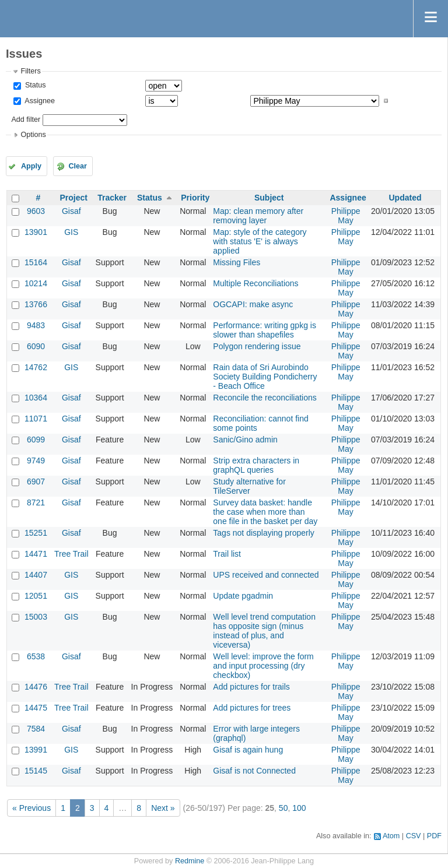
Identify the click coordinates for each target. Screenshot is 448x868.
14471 (36, 554)
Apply (31, 166)
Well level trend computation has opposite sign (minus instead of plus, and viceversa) (264, 631)
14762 (36, 367)
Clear (78, 166)
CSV (414, 836)
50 (283, 808)
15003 (36, 617)
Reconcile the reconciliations (265, 398)
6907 (36, 482)
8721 (36, 502)
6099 (36, 440)
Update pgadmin (243, 596)
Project (74, 198)
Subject (269, 198)
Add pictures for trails (251, 687)
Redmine (190, 861)
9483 (36, 325)
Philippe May (346, 216)
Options (33, 135)
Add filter (26, 120)
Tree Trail (71, 554)
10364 (36, 398)
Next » (163, 808)
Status (34, 85)
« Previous (32, 808)
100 (299, 808)
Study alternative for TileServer (249, 486)
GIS (71, 232)
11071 (36, 419)
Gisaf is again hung (248, 750)
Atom (391, 836)
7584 (36, 729)
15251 (36, 533)
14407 (36, 575)
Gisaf (71, 211)
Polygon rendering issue (257, 346)
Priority (195, 198)
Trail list (227, 554)
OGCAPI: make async (253, 304)
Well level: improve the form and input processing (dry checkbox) (263, 666)
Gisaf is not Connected (254, 771)
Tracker (112, 198)
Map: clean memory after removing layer (258, 216)
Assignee (39, 101)
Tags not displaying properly (264, 533)
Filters (30, 71)
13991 (36, 750)
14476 (36, 687)
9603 (36, 211)
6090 (36, 346)
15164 (36, 262)
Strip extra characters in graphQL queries (256, 465)
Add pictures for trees (252, 708)
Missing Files (237, 262)
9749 (36, 461)
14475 (36, 708)
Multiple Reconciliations (256, 283)
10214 (36, 283)
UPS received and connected (266, 575)
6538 (36, 656)
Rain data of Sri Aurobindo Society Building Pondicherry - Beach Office (265, 377)
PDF (434, 836)
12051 (36, 596)
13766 (36, 304)
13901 (36, 232)
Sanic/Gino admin (245, 440)
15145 (36, 771)
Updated (405, 198)
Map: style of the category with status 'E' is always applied (260, 241)
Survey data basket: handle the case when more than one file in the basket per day (265, 512)
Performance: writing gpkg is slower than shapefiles (265, 330)
